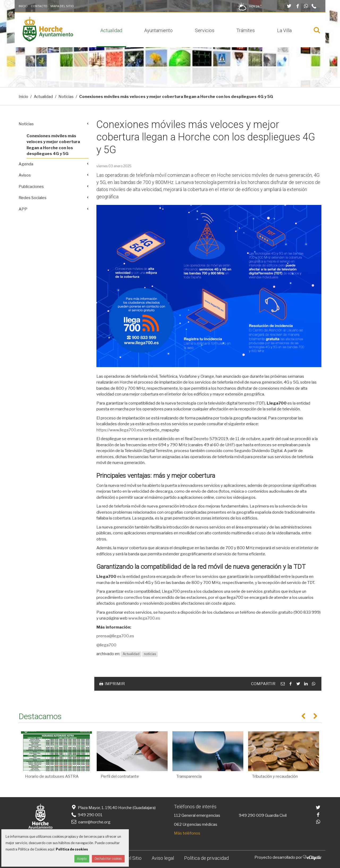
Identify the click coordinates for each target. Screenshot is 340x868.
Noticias (66, 97)
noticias (150, 654)
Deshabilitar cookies (108, 859)
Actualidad (111, 30)
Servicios (205, 30)
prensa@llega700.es (115, 636)
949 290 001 (86, 815)
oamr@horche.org (90, 822)
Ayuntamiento (158, 30)
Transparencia (189, 776)
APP (23, 209)
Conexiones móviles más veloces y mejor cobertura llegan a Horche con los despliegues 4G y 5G (53, 145)
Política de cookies (72, 849)
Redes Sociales (33, 198)
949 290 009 (251, 815)
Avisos (25, 175)
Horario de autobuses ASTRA (52, 776)
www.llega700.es (144, 618)
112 (177, 815)
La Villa (284, 30)
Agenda (26, 164)
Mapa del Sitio (62, 6)
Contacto (39, 6)
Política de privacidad (206, 858)
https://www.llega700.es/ (120, 430)
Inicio (23, 6)
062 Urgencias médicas (196, 824)
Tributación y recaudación (275, 776)
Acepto (82, 859)
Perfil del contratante (120, 776)
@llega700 (106, 645)
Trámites (246, 30)
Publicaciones (31, 187)
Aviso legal (163, 858)
